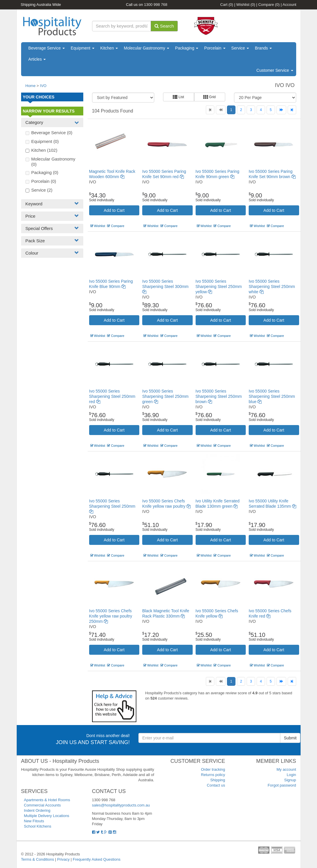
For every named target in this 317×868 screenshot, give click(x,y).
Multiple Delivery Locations (47, 816)
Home (31, 86)
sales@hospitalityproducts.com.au (121, 805)
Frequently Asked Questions (97, 859)
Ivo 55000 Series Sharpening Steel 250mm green (165, 396)
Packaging (187, 48)
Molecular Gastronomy (146, 48)
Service (240, 48)
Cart (227, 5)
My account (286, 769)
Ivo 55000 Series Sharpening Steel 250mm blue (272, 396)
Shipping (218, 780)
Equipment (83, 48)
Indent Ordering (37, 810)
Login (291, 775)
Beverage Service (47, 48)
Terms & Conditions (38, 859)
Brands (263, 48)
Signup (290, 780)
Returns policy (213, 775)
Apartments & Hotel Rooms (47, 800)
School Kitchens (38, 826)
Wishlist (246, 5)
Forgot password (282, 785)
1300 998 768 (156, 5)
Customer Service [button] (275, 70)
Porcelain (215, 48)
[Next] (281, 110)
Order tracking (213, 769)
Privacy (63, 859)
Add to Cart (114, 210)
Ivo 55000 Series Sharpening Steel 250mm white (272, 287)
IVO (43, 86)
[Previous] (221, 110)
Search (164, 26)
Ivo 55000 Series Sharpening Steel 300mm (165, 287)
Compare (269, 5)
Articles (37, 59)
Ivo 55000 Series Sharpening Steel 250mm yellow (219, 287)
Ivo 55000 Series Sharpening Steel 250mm (112, 506)
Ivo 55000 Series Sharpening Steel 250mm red (112, 396)
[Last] (292, 110)
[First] (210, 110)
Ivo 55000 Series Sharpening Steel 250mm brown (219, 396)
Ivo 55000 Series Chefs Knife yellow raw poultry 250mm (111, 616)
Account (290, 5)
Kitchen (109, 48)
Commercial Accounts (43, 805)
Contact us (216, 785)
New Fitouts (34, 821)
